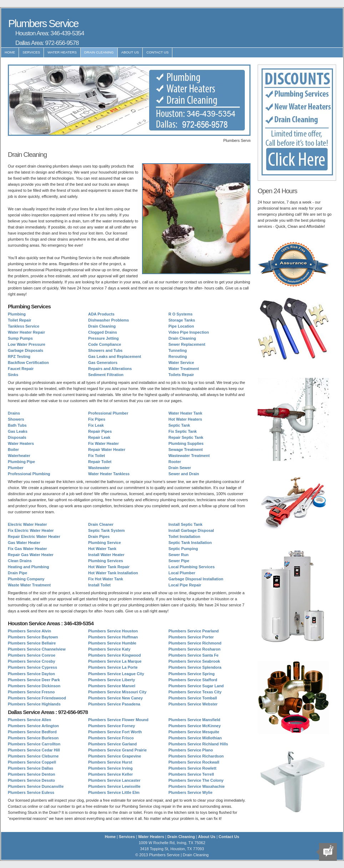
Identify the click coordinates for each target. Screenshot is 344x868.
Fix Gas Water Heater (27, 549)
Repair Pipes (100, 431)
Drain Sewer (180, 468)
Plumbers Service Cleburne (33, 756)
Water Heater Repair (26, 332)
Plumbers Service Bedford (32, 732)
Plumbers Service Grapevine (115, 756)
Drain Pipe (17, 573)
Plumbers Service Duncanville (36, 786)
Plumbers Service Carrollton (34, 744)
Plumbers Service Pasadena (114, 704)
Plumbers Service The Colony (196, 780)
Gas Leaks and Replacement (115, 356)
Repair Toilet (100, 462)
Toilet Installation (184, 536)
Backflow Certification (28, 363)
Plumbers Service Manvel (112, 686)
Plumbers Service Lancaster (114, 780)
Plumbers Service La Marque (115, 661)
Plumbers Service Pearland (194, 631)
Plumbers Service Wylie (190, 792)
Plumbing (17, 314)
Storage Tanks (182, 320)
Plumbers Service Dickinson (34, 686)
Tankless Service (24, 326)
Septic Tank (179, 425)
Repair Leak (99, 437)
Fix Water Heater (103, 443)
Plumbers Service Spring (191, 674)
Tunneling (178, 350)
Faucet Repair (21, 369)
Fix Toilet (97, 456)
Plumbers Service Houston (113, 631)
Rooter (175, 462)
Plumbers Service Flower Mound (118, 720)
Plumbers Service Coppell (32, 762)
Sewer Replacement (187, 344)
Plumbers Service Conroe (32, 655)
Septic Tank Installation (190, 543)
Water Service (181, 363)
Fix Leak (96, 425)
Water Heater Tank (185, 413)
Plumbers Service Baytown (33, 637)
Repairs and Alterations (110, 369)
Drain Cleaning (99, 52)
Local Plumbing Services (191, 567)
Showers (16, 419)
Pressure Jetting (103, 338)
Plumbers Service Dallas (31, 768)
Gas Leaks (18, 431)
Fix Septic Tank (183, 431)
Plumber (16, 468)
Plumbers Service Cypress (32, 667)
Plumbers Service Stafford (193, 680)
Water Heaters (62, 52)
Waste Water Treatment (29, 585)
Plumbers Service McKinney (195, 726)
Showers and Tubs (105, 350)
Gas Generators (103, 363)
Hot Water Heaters (185, 419)
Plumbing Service (105, 543)
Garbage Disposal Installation (196, 579)
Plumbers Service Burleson (33, 738)
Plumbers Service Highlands (34, 704)
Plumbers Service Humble (112, 643)
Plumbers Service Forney (112, 726)
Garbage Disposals (26, 350)
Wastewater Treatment (189, 456)
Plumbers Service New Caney (115, 698)
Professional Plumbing (29, 474)
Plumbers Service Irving (110, 768)
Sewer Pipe (179, 561)
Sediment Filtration (106, 375)
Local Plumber (182, 573)
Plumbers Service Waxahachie (197, 786)
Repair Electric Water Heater (34, 536)
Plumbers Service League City (116, 674)
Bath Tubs (17, 425)
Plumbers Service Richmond (195, 643)
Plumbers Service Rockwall (194, 762)
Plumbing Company (26, 579)
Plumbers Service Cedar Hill (34, 750)
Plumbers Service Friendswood (37, 698)
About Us (130, 52)
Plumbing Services (106, 561)
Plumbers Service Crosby (32, 661)
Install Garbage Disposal (191, 530)
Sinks (13, 375)
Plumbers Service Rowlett (192, 768)
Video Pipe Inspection (189, 332)
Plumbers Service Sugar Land (196, 686)
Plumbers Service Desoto (31, 780)
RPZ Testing (19, 356)
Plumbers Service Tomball (193, 698)
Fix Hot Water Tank (106, 579)
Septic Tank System (107, 530)
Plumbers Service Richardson (196, 756)
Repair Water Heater (107, 450)
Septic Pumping (183, 549)
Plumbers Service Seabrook (194, 661)
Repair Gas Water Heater (31, 555)
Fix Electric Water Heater (31, 530)
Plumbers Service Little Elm (114, 792)
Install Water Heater (106, 555)
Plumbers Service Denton (32, 774)
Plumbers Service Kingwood (115, 655)
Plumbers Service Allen (29, 720)
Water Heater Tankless (109, 474)
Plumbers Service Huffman (113, 637)
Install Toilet (99, 585)
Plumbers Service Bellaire (32, 643)
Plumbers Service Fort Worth (115, 732)
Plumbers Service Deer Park (34, 680)
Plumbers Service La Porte (113, 667)
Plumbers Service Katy (109, 649)
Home (10, 52)
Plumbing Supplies (186, 443)
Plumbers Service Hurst (110, 762)
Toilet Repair (19, 320)
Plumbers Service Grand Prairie (117, 750)
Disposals (17, 437)
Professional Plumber (108, 413)
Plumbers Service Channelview (37, 649)
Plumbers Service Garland (112, 744)
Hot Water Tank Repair (109, 567)
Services (31, 52)
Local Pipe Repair (185, 585)
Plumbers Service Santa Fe (193, 655)
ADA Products (101, 314)
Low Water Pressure (27, 344)
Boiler (13, 450)
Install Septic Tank (185, 524)
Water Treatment (184, 369)
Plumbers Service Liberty (112, 680)
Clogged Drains (103, 332)
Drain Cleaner (101, 524)
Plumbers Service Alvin (29, 631)
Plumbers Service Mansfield (194, 720)
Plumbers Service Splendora (195, 667)
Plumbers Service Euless (31, 792)
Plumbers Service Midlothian (195, 738)
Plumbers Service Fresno (31, 692)
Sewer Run (179, 555)
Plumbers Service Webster (193, 704)
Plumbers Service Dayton (31, 674)
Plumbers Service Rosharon (194, 649)
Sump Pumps (20, 338)
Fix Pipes (97, 419)
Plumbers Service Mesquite (194, 732)
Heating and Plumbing (28, 567)
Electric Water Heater (27, 524)
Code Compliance (105, 344)
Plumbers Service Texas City (195, 692)
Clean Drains (20, 561)
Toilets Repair (181, 375)
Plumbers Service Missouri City (117, 692)
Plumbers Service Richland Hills (198, 744)
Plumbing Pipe (21, 462)
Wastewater (99, 468)
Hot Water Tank (102, 549)
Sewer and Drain (184, 474)
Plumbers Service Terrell (191, 774)
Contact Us (157, 52)
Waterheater (19, 456)
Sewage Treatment (186, 450)
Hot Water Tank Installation (113, 573)
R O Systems (180, 314)
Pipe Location (181, 326)
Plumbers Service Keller (110, 774)
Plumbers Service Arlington (33, 726)
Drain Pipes (99, 536)
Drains (14, 413)
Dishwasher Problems (108, 320)
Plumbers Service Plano (191, 750)
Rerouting (178, 356)
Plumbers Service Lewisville (114, 786)
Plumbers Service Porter (191, 637)
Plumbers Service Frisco (111, 738)
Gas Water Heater (24, 543)
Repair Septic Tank (186, 437)
